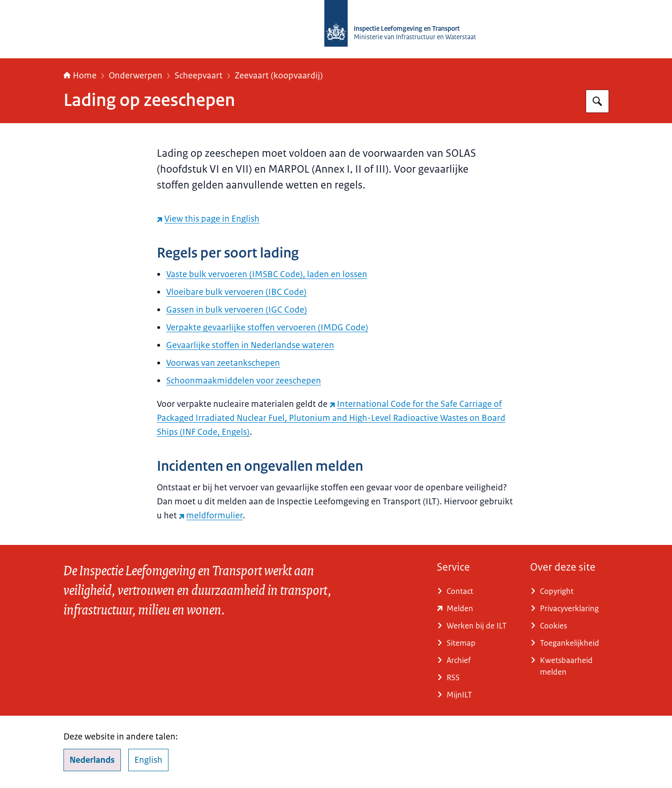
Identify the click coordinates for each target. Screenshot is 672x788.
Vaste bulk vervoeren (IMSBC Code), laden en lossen (267, 274)
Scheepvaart (199, 76)
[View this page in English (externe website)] (208, 219)
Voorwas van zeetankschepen (223, 363)
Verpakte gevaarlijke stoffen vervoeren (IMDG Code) (267, 328)
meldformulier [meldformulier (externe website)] (211, 516)
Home (80, 76)
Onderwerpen (136, 76)
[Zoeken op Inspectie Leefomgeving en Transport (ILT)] (597, 101)
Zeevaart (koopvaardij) (279, 76)
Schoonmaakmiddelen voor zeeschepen (244, 381)
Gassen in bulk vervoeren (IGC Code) (237, 310)
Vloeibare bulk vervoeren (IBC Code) (236, 292)
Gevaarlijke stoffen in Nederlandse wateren (250, 345)
